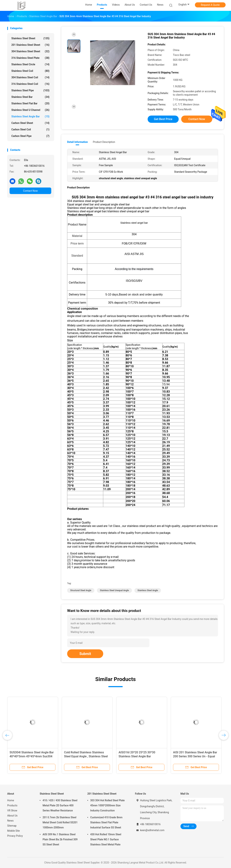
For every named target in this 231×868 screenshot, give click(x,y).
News (10, 821)
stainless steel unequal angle (114, 590)
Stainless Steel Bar (30, 97)
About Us (12, 816)
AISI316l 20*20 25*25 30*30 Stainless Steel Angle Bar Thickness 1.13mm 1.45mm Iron (140, 756)
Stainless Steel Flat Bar (30, 103)
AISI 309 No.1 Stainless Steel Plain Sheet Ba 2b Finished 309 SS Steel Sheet (60, 839)
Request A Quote (210, 5)
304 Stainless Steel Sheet (30, 51)
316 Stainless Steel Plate (30, 58)
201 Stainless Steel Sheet (30, 45)
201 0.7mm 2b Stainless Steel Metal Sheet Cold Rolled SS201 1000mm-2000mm (60, 822)
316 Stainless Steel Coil (30, 84)
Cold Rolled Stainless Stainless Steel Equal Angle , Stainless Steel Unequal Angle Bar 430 (86, 756)
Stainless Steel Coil (30, 71)
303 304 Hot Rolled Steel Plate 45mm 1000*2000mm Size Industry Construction (107, 805)
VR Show (12, 810)
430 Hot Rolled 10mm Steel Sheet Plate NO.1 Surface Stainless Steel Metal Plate (106, 839)
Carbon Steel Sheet (30, 123)
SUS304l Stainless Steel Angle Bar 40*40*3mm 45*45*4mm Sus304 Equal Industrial (32, 756)
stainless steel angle (148, 590)
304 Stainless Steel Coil (30, 77)
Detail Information (77, 142)
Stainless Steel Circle (30, 64)
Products (12, 805)
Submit (85, 654)
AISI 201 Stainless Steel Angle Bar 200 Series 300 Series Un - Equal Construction (195, 756)
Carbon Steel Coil (30, 129)
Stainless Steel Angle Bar (30, 116)
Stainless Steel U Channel (30, 110)
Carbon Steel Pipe (30, 136)
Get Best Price (163, 119)
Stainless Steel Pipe (30, 90)
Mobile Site (14, 831)
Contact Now (30, 191)
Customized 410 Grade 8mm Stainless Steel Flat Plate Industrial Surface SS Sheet (106, 822)
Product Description (104, 142)
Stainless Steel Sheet (30, 38)
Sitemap (12, 826)
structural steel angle (81, 590)
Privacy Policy (15, 836)
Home (11, 800)
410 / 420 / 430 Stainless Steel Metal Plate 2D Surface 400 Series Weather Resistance (60, 805)
